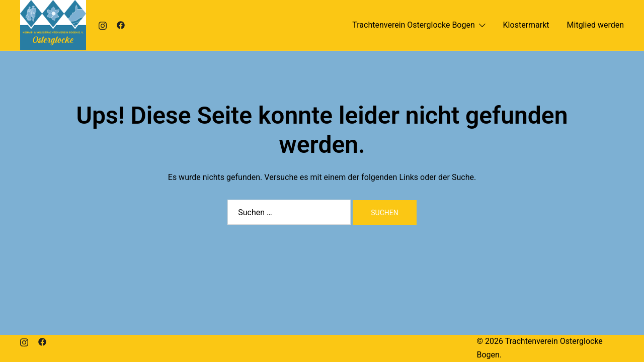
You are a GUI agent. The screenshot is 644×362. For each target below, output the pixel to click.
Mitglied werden (595, 25)
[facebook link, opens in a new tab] (121, 25)
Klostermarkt (526, 25)
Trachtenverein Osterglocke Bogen (414, 25)
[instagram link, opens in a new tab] (103, 25)
